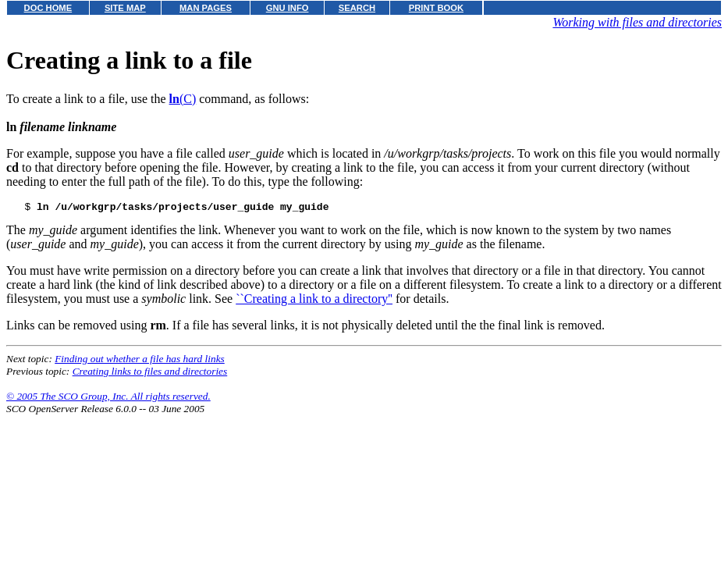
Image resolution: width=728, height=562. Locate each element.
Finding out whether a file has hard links (140, 361)
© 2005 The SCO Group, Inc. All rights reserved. (108, 398)
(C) (183, 99)
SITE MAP (125, 8)
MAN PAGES (206, 8)
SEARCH (357, 8)
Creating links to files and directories (150, 373)
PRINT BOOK (436, 8)
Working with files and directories (637, 22)
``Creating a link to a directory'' (314, 301)
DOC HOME (48, 8)
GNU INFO (288, 8)
